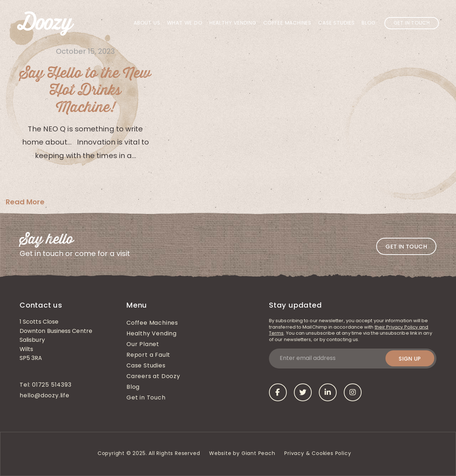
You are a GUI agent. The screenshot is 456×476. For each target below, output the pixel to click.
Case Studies (336, 23)
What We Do (185, 23)
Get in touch (406, 247)
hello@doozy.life (45, 396)
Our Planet (143, 345)
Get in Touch (412, 23)
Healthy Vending (233, 23)
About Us (147, 23)
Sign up (410, 359)
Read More (25, 202)
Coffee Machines (287, 23)
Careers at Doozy (153, 377)
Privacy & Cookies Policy (318, 454)
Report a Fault (148, 355)
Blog (369, 23)
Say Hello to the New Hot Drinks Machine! (85, 90)
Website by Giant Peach (242, 454)
